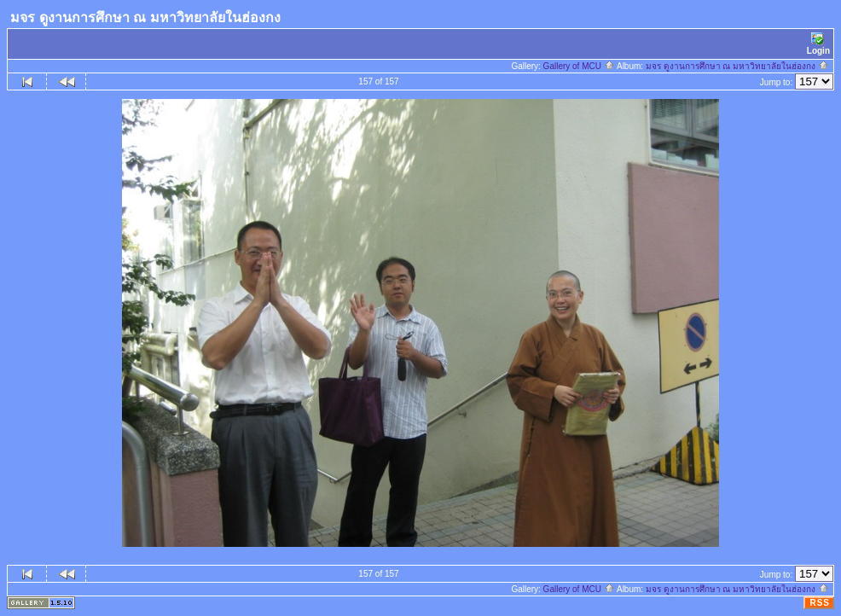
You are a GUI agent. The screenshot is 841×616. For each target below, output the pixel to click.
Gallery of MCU (579, 66)
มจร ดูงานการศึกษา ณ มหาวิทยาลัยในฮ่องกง (737, 66)
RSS (820, 603)
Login (818, 44)
